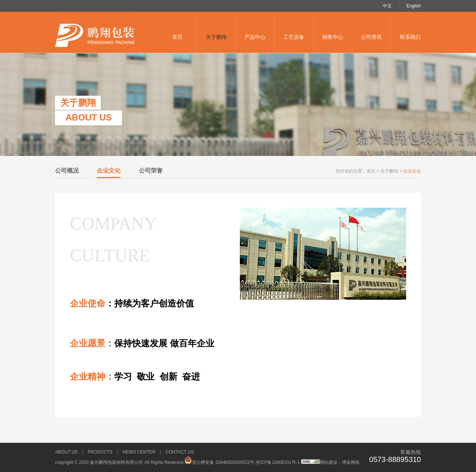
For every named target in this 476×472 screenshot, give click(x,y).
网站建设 (329, 462)
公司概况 (67, 171)
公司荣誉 (151, 171)
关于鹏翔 (216, 37)
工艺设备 (294, 37)
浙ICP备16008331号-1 (278, 462)
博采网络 (351, 462)
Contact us (180, 452)
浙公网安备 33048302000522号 (219, 462)
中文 (387, 6)
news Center (139, 452)
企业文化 (109, 171)
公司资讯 (371, 37)
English (414, 6)
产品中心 (255, 37)
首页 (177, 37)
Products (100, 452)
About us (66, 452)
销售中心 (333, 37)
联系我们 (410, 37)
